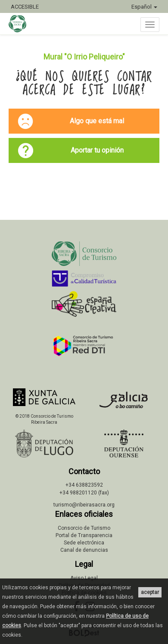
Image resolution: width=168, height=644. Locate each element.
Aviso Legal (84, 578)
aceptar (150, 592)
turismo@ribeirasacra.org (84, 505)
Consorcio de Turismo (84, 528)
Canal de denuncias (84, 550)
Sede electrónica (84, 543)
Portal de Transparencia (84, 535)
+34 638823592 (84, 485)
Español (144, 7)
